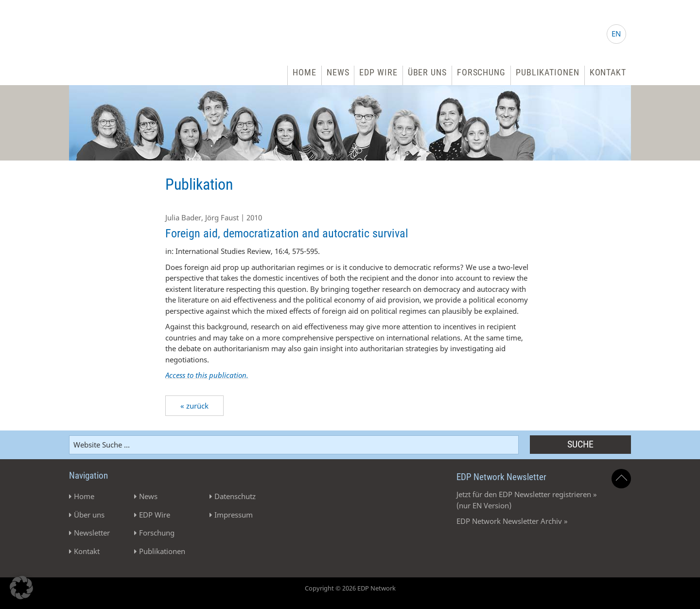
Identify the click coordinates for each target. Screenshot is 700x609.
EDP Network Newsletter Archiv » (512, 521)
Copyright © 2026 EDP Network (350, 588)
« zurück (194, 406)
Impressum (234, 515)
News (338, 72)
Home (305, 72)
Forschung (481, 72)
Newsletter (92, 533)
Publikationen (548, 72)
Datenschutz (235, 496)
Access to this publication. (207, 375)
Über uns (427, 72)
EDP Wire (378, 72)
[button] (21, 588)
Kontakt (608, 72)
